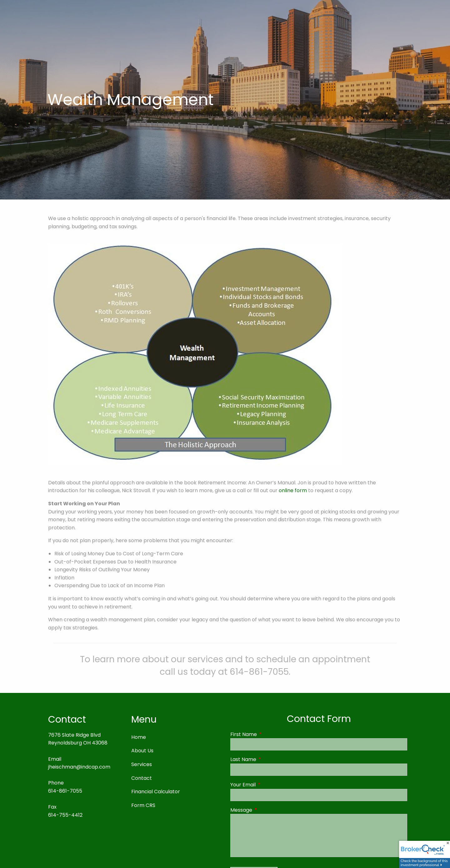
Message (266, 810)
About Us (142, 751)
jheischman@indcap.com (79, 767)
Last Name (268, 760)
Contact (142, 778)
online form (293, 491)
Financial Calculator (156, 792)
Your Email (268, 785)
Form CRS (143, 805)
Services (142, 764)
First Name (269, 734)
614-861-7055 (65, 791)
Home (139, 737)
